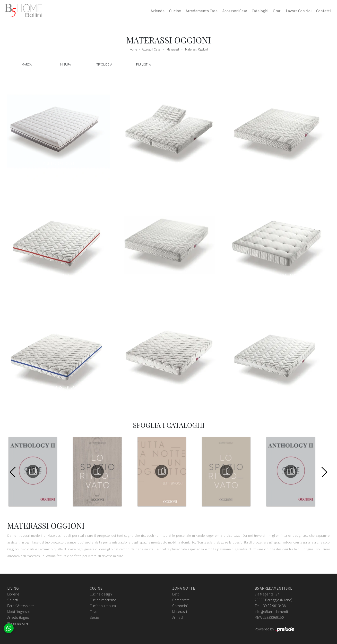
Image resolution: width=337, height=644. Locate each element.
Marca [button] (27, 64)
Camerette (181, 600)
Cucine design (101, 594)
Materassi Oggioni (196, 49)
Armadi (178, 617)
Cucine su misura (103, 606)
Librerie (13, 594)
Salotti (13, 600)
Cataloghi (260, 11)
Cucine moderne (103, 600)
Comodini (180, 606)
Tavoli (94, 611)
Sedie (94, 617)
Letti (176, 594)
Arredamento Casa (202, 11)
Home (133, 49)
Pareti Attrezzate (21, 606)
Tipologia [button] (104, 64)
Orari (277, 11)
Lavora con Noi (299, 11)
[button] (324, 472)
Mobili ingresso (19, 611)
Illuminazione (18, 623)
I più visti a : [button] (143, 64)
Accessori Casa (235, 11)
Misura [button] (66, 64)
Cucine (175, 11)
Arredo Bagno (18, 617)
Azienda (158, 11)
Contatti (323, 11)
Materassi (173, 49)
